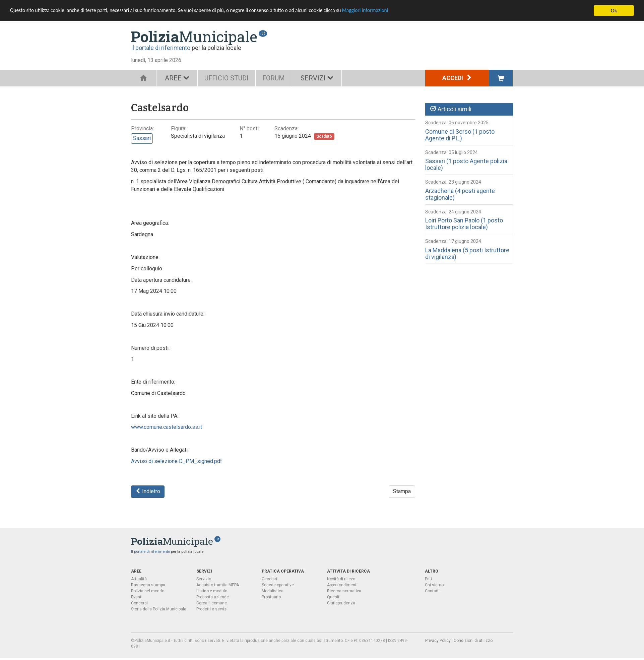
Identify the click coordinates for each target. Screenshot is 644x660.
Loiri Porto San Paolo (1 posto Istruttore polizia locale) (464, 224)
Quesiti (334, 597)
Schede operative (278, 585)
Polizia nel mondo (148, 591)
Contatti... (434, 591)
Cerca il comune (212, 603)
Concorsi (139, 603)
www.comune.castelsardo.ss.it (167, 427)
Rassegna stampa (148, 585)
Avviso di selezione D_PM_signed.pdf (177, 461)
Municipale (194, 37)
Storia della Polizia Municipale (159, 609)
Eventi (137, 597)
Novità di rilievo (341, 579)
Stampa (402, 491)
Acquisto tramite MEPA (218, 585)
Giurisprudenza (341, 603)
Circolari (269, 579)
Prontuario (271, 597)
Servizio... (205, 579)
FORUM (279, 78)
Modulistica (273, 591)
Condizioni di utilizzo (473, 641)
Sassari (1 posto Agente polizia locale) (466, 164)
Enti (428, 579)
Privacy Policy (438, 641)
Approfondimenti (342, 585)
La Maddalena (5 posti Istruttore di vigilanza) (467, 253)
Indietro (148, 491)
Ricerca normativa (344, 591)
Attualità (139, 579)
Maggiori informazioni (402, 11)
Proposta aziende (213, 597)
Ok (614, 11)
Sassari (142, 138)
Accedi (457, 78)
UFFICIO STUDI (229, 78)
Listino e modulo (212, 591)
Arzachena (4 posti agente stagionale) (460, 194)
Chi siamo (434, 585)
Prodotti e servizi (212, 609)
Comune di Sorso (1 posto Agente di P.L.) (460, 135)
